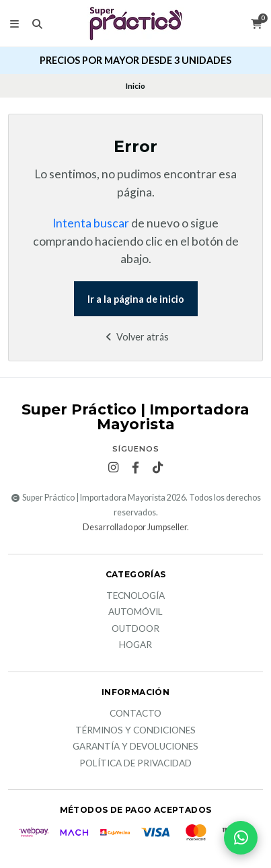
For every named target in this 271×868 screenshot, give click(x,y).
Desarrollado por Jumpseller (135, 527)
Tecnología (135, 596)
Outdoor (135, 629)
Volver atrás (135, 337)
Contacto (135, 714)
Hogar (135, 645)
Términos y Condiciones (135, 731)
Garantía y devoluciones (135, 747)
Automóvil (135, 612)
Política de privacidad (135, 764)
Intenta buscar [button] (91, 223)
